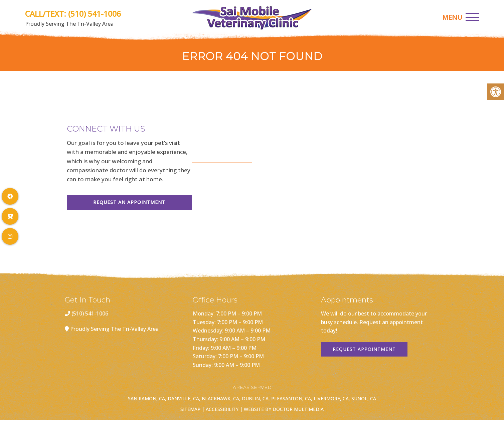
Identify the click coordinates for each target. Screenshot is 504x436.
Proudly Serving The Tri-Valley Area (114, 329)
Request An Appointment (129, 202)
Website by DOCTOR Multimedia (284, 409)
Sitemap (190, 409)
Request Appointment (364, 349)
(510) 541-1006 (95, 14)
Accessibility (222, 409)
